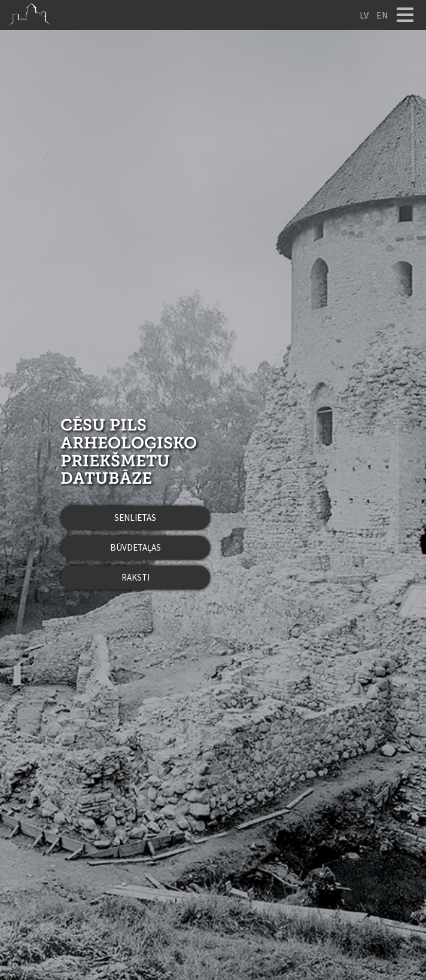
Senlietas (135, 518)
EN (382, 15)
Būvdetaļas (136, 547)
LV (364, 15)
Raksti (136, 577)
